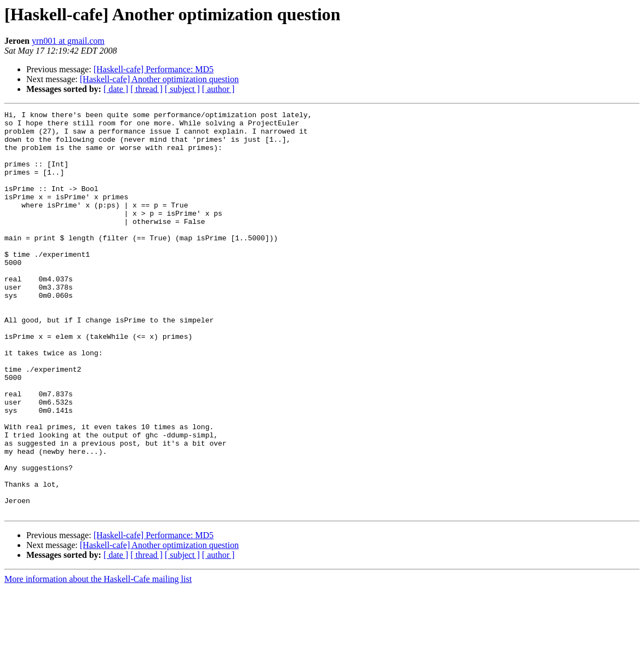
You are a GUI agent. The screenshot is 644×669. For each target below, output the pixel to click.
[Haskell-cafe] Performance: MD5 (154, 69)
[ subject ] (182, 89)
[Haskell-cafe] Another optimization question (159, 79)
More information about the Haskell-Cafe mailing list (98, 659)
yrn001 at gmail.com (68, 41)
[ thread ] (146, 89)
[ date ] (116, 89)
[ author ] (219, 89)
